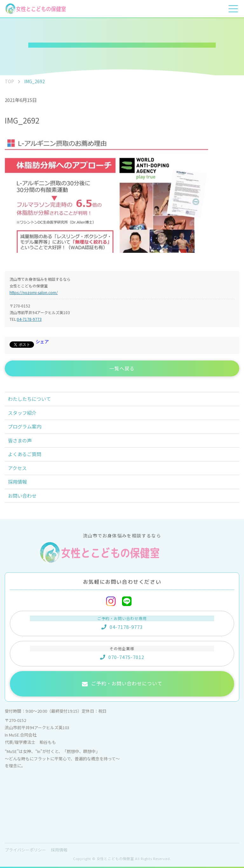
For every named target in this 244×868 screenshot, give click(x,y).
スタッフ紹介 (22, 413)
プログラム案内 (25, 426)
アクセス (17, 468)
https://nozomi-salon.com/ (34, 292)
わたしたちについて (29, 399)
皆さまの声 (20, 440)
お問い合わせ (22, 496)
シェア (42, 341)
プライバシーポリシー (25, 850)
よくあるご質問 (25, 454)
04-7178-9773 (29, 319)
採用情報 (17, 482)
